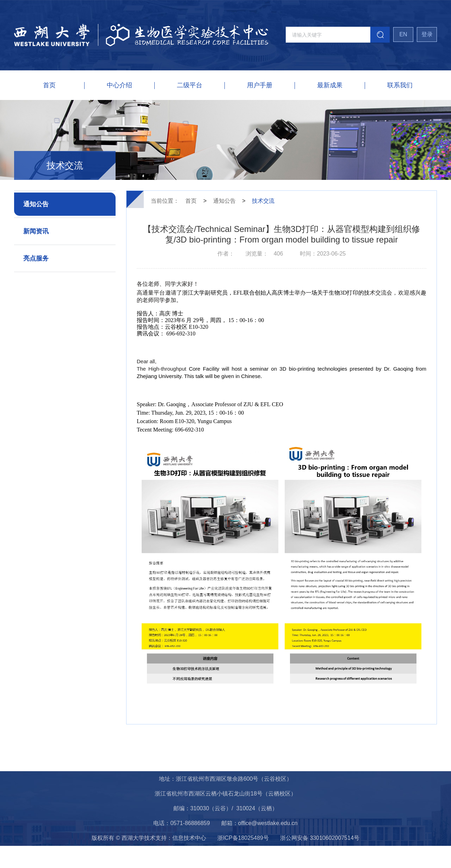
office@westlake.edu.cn (268, 823)
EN (403, 34)
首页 (191, 201)
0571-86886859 (190, 823)
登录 (427, 34)
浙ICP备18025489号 (243, 838)
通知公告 (36, 204)
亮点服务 (36, 258)
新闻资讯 (36, 231)
